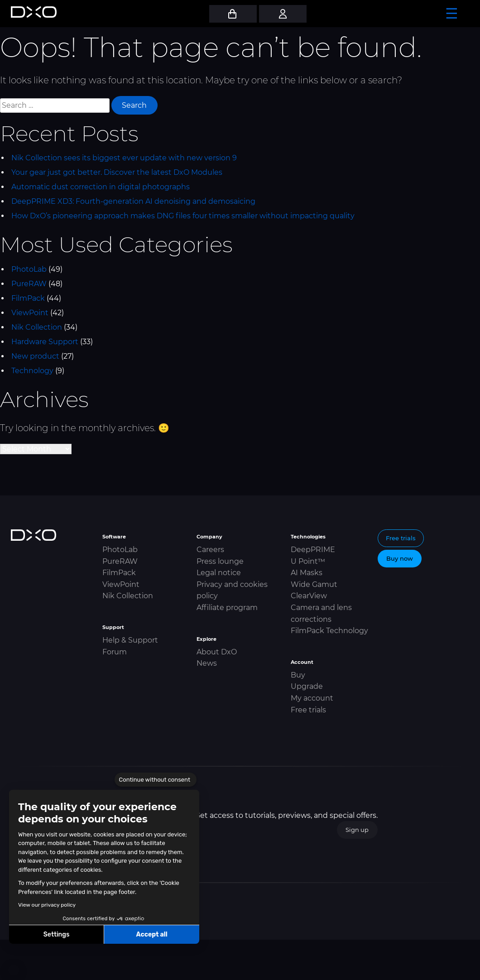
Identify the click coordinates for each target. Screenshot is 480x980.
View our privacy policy (47, 905)
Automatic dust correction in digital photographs (101, 187)
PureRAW (29, 284)
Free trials (308, 710)
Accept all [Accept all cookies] (151, 934)
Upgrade (307, 686)
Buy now (400, 558)
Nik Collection (37, 327)
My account (312, 698)
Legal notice (219, 573)
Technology (32, 371)
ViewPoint (30, 313)
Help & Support (130, 640)
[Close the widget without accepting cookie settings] (156, 780)
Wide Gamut (314, 584)
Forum (115, 652)
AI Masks (307, 573)
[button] (14, 970)
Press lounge (220, 561)
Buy (298, 675)
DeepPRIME (313, 550)
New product (35, 356)
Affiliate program (227, 608)
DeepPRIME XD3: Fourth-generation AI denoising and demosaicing (133, 201)
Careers (210, 550)
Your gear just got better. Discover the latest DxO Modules (117, 172)
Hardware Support (45, 342)
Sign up (357, 830)
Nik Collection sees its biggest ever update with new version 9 (124, 158)
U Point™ (308, 561)
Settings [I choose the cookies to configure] (57, 934)
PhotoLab (29, 269)
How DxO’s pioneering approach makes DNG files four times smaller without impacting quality (183, 216)
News (207, 663)
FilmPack (28, 298)
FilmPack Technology (329, 631)
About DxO (217, 652)
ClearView (309, 596)
